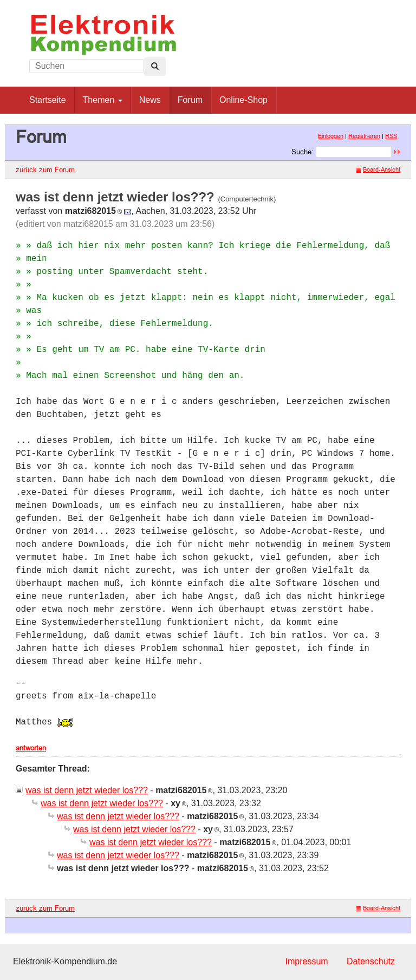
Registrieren (364, 136)
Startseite (48, 100)
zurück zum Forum (45, 169)
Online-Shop (243, 100)
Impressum (306, 961)
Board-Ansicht (378, 169)
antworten (31, 748)
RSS (391, 136)
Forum (190, 100)
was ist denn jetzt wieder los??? (87, 790)
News (150, 100)
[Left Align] (155, 67)
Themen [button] (103, 100)
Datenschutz (371, 961)
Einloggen (331, 136)
